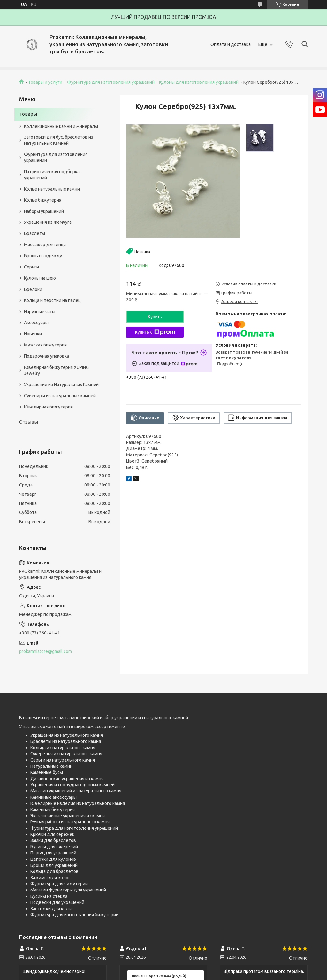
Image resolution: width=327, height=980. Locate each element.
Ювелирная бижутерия (48, 407)
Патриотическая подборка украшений (52, 175)
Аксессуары (36, 323)
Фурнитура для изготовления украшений (111, 82)
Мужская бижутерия (45, 345)
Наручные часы (40, 312)
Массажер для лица (45, 245)
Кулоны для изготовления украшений (199, 82)
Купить (155, 317)
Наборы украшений (44, 211)
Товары (28, 114)
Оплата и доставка (231, 44)
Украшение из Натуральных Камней (61, 385)
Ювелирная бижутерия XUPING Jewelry (56, 370)
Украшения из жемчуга (48, 222)
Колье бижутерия (43, 200)
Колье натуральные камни (52, 189)
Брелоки (33, 289)
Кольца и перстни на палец (52, 300)
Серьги (31, 267)
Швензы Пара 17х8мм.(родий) (158, 976)
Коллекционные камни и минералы (61, 126)
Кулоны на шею (40, 278)
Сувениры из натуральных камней (60, 396)
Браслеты (34, 233)
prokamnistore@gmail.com (46, 651)
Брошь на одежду (43, 256)
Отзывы (29, 422)
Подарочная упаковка (46, 356)
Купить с (155, 332)
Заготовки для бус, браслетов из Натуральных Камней (59, 140)
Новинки (33, 334)
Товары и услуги (45, 82)
